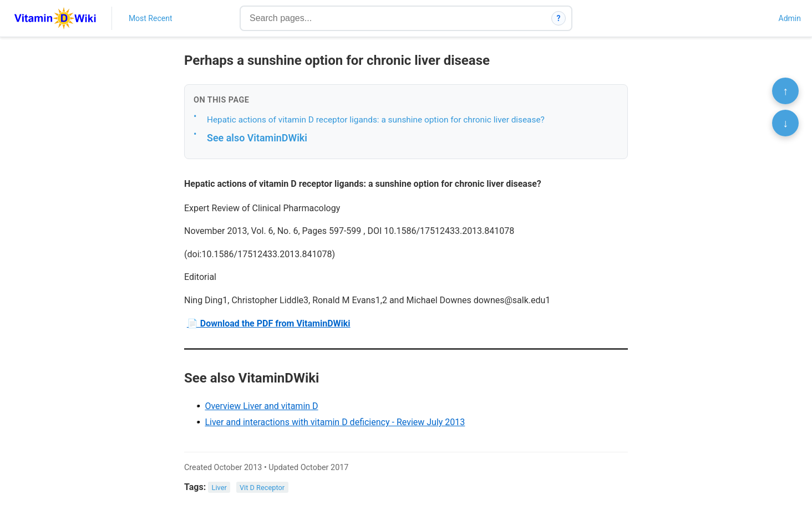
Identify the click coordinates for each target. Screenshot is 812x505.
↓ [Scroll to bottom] (785, 123)
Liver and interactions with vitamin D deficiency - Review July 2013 (335, 422)
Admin (790, 18)
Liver (219, 488)
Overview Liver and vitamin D (261, 406)
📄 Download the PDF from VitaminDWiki (269, 323)
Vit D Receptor (262, 488)
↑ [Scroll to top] (785, 91)
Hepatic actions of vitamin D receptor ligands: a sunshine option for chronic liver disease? (376, 120)
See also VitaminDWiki (257, 138)
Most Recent (151, 18)
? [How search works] (559, 18)
